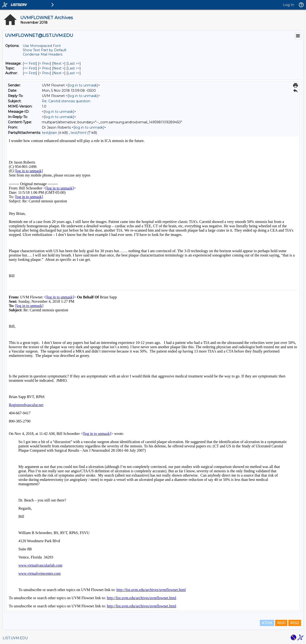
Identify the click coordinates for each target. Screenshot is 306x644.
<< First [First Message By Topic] (30, 68)
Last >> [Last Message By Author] (74, 73)
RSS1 (281, 623)
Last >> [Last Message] (74, 63)
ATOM (267, 623)
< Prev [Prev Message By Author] (45, 73)
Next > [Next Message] (59, 63)
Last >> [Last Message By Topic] (74, 68)
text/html (78, 133)
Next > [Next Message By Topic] (59, 68)
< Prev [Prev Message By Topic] (45, 68)
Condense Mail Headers (43, 54)
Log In (289, 5)
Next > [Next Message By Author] (59, 73)
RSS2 (295, 623)
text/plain (49, 133)
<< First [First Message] (30, 63)
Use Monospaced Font (42, 46)
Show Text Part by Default (45, 50)
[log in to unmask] (83, 85)
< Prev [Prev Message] (45, 63)
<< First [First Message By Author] (30, 73)
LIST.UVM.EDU (15, 638)
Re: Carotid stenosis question (66, 101)
